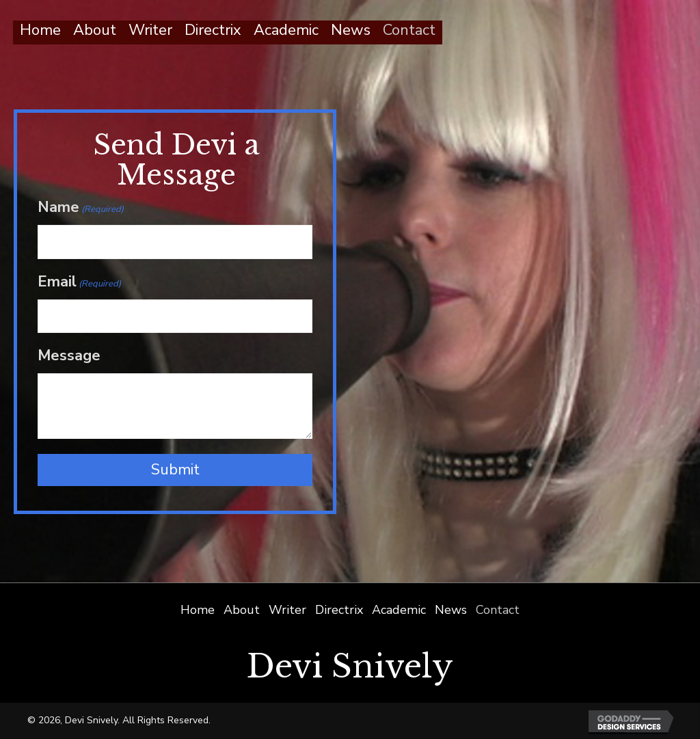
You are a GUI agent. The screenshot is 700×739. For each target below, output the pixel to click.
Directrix (339, 610)
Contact (498, 610)
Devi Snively (350, 666)
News (451, 610)
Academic (399, 610)
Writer (287, 610)
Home (198, 610)
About (242, 610)
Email (79, 282)
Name (81, 207)
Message (69, 355)
